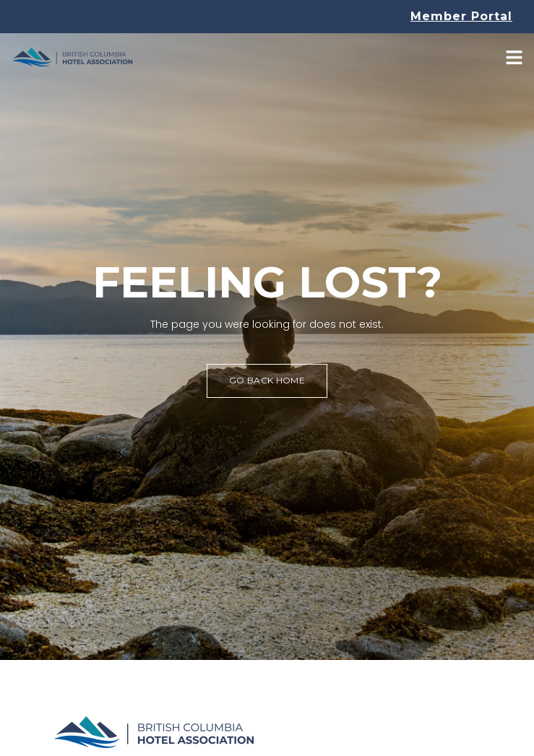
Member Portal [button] (461, 16)
